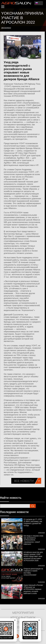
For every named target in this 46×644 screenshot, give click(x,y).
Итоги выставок (23, 618)
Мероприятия (23, 613)
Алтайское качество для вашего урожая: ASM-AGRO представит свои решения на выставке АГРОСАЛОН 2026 (33, 556)
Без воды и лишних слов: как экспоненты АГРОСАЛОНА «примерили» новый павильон (34, 540)
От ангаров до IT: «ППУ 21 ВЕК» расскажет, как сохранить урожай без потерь (33, 522)
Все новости (24, 481)
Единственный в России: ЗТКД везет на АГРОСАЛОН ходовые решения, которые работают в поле (33, 589)
